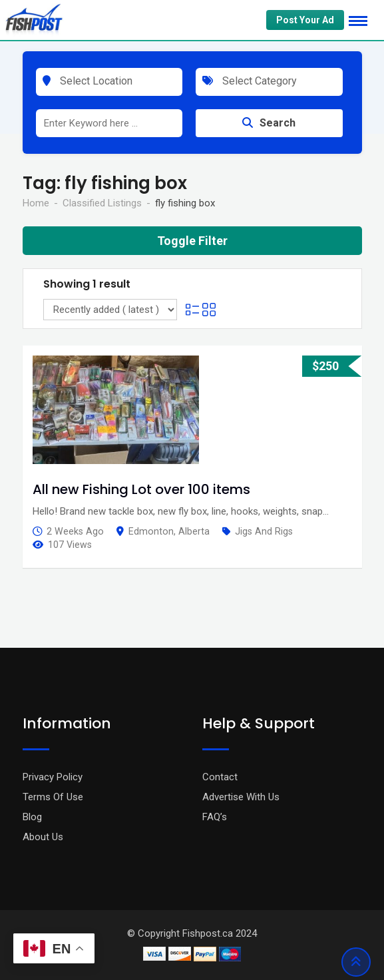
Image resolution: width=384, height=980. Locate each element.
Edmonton (151, 531)
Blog (32, 817)
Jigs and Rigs (264, 531)
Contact (220, 777)
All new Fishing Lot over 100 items (141, 489)
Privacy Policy (53, 777)
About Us (43, 837)
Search (269, 123)
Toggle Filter (192, 241)
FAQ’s (215, 817)
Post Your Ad (305, 20)
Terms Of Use (53, 797)
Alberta (194, 531)
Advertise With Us (241, 797)
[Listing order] (110, 310)
